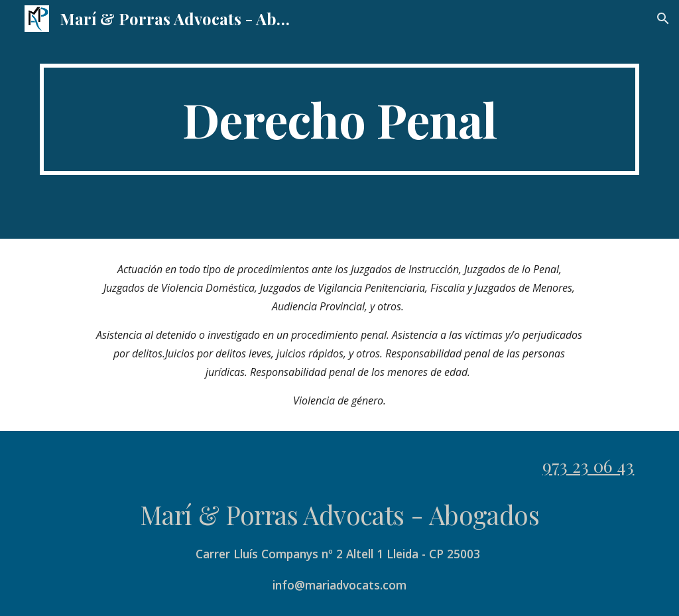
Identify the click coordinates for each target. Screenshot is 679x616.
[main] (340, 119)
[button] (663, 19)
